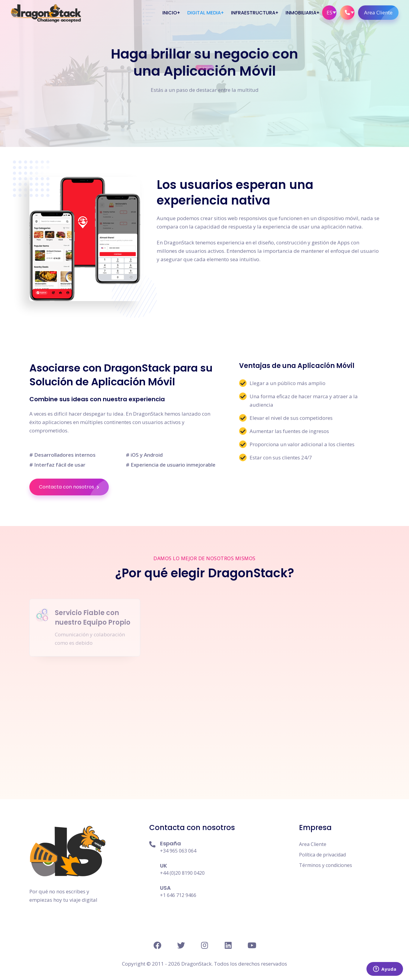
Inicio (170, 13)
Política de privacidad (322, 855)
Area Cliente (381, 13)
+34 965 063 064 (178, 851)
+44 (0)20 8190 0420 (182, 873)
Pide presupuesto (205, 72)
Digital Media (204, 13)
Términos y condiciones (326, 865)
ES (329, 12)
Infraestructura (253, 13)
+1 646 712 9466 (178, 895)
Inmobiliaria (301, 13)
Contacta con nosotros (74, 487)
